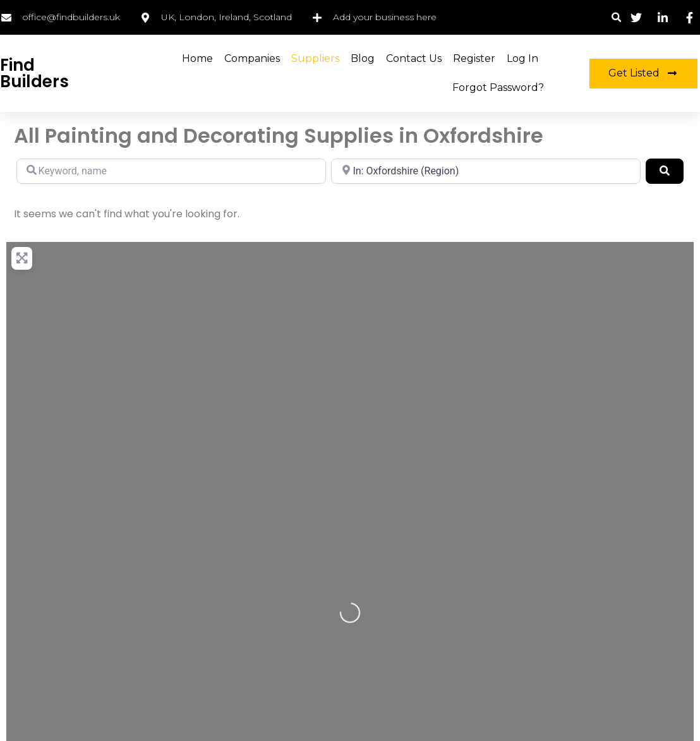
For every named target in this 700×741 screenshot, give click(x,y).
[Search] (665, 171)
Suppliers (315, 58)
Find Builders (34, 73)
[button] (617, 17)
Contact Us (414, 58)
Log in (522, 58)
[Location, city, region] (486, 171)
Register (474, 58)
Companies (252, 58)
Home (197, 58)
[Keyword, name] (171, 171)
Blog (363, 58)
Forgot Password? (498, 87)
